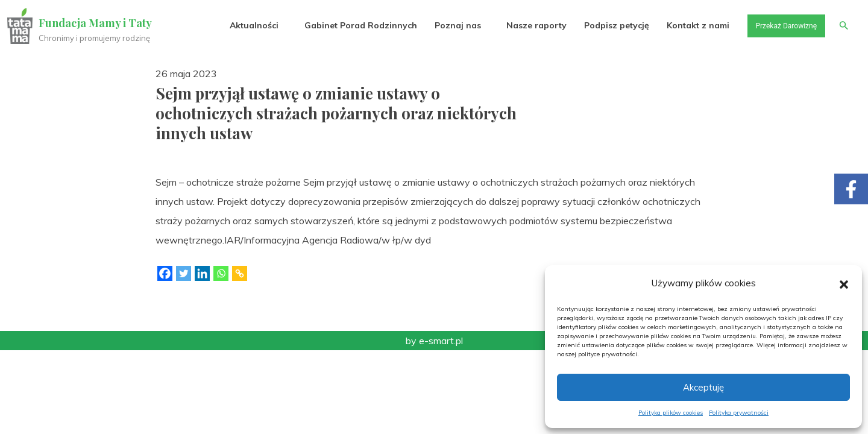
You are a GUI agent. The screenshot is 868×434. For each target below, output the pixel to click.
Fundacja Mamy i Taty (98, 23)
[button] (844, 283)
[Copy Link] (240, 273)
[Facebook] (165, 273)
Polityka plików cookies (671, 413)
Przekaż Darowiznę (778, 25)
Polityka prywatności (739, 413)
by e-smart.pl (434, 341)
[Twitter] (184, 273)
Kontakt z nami (685, 25)
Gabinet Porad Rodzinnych (348, 25)
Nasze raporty (523, 25)
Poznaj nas (445, 25)
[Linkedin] (202, 273)
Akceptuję (703, 387)
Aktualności (241, 25)
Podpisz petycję (603, 25)
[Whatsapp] (221, 273)
